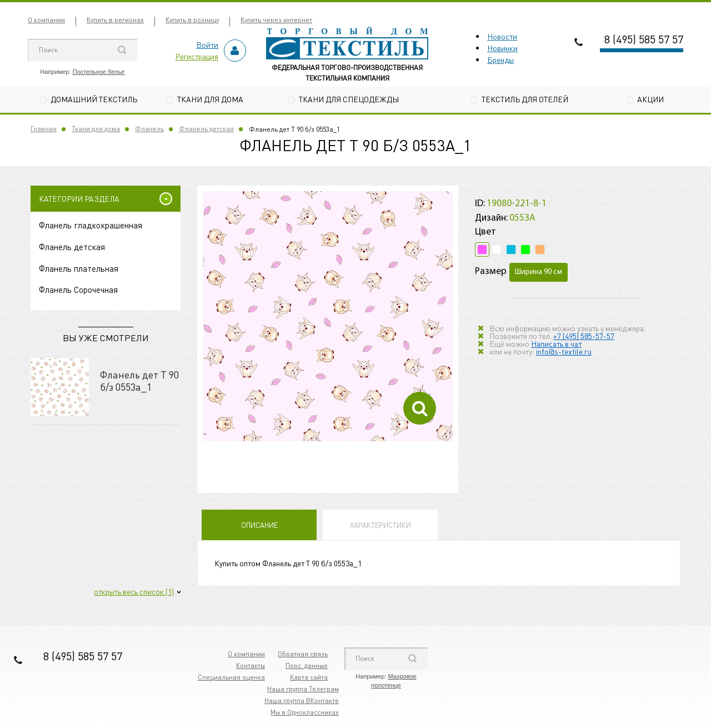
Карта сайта (309, 677)
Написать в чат (556, 343)
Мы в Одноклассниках (305, 712)
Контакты (251, 665)
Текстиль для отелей (525, 99)
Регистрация (197, 56)
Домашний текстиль (94, 99)
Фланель (149, 129)
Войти (207, 44)
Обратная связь (303, 654)
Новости (502, 36)
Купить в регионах (115, 20)
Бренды (500, 59)
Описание (259, 525)
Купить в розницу (192, 20)
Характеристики (380, 525)
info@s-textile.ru (564, 351)
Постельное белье (98, 72)
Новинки (502, 48)
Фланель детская (206, 129)
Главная (44, 129)
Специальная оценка (231, 677)
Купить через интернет (276, 20)
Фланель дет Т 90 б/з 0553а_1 (139, 380)
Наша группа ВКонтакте (302, 700)
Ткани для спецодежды (349, 99)
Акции (650, 99)
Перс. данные (307, 665)
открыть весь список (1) (134, 591)
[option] (328, 316)
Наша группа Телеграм (303, 689)
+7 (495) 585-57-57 (584, 336)
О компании (46, 20)
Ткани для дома (210, 99)
